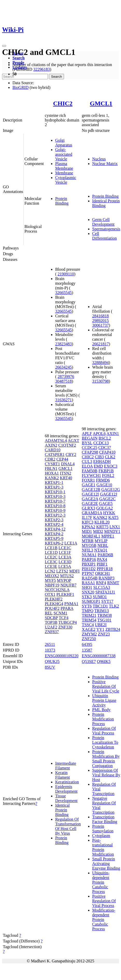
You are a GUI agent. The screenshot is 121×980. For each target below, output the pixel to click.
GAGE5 (106, 503)
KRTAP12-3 (55, 515)
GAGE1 (89, 485)
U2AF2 (51, 627)
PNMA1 (71, 604)
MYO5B (89, 545)
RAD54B (90, 578)
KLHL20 (102, 522)
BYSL (87, 443)
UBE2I (101, 625)
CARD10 (53, 450)
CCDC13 (101, 443)
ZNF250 (89, 639)
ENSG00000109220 (62, 656)
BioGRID (20, 87)
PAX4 (102, 559)
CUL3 (87, 462)
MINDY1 (112, 531)
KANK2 (52, 478)
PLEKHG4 (54, 604)
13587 (87, 650)
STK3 (87, 597)
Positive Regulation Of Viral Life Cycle (106, 686)
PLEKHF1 (65, 594)
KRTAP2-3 (54, 520)
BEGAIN (90, 438)
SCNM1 (60, 613)
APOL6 (99, 434)
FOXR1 (88, 480)
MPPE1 (108, 536)
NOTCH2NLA (57, 590)
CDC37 (105, 448)
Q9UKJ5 (52, 661)
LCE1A (71, 543)
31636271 (63, 400)
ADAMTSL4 (56, 441)
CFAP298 (90, 452)
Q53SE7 (89, 661)
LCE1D (51, 552)
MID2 (98, 531)
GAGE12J (109, 494)
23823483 (63, 344)
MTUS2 (67, 576)
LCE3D (65, 562)
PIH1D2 (89, 569)
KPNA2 (89, 527)
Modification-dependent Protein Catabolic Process (104, 920)
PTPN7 (88, 573)
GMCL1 (101, 103)
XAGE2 (89, 629)
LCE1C (65, 548)
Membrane (64, 173)
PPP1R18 (105, 569)
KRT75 (102, 527)
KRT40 (66, 478)
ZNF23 (104, 634)
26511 (50, 644)
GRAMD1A (92, 513)
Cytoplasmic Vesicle (66, 180)
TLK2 (114, 606)
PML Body (101, 710)
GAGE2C (107, 499)
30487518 (63, 381)
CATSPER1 (55, 455)
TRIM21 (89, 615)
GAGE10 (104, 485)
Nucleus (99, 159)
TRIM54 (89, 620)
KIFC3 (88, 522)
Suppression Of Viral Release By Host (106, 775)
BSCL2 (105, 438)
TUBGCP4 (67, 622)
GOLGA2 (104, 508)
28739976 (66, 377)
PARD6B (105, 555)
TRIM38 (105, 615)
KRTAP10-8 (55, 506)
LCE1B (51, 548)
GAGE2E (90, 503)
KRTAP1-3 (54, 487)
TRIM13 (102, 611)
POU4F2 (52, 608)
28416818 (101, 316)
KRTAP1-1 (54, 482)
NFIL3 (88, 550)
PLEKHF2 (54, 599)
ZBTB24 (113, 629)
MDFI (74, 571)
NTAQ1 (101, 550)
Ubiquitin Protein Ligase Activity (104, 700)
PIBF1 (102, 564)
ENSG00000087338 (99, 656)
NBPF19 (52, 585)
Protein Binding (62, 201)
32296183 (41, 69)
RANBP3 (106, 578)
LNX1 (115, 527)
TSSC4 (88, 625)
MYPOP (64, 580)
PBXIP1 (89, 564)
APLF (87, 434)
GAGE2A (90, 499)
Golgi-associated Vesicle (64, 154)
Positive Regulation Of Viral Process (104, 901)
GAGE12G (111, 489)
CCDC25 (90, 448)
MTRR (88, 541)
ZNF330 (65, 627)
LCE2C (51, 557)
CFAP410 (107, 452)
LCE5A (65, 566)
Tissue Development (66, 798)
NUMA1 (89, 555)
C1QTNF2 (67, 445)
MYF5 (50, 580)
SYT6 (87, 606)
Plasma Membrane (64, 166)
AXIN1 (113, 434)
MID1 (87, 531)
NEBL (103, 545)
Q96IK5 (104, 661)
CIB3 (99, 457)
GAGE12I (90, 494)
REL (49, 613)
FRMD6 (103, 480)
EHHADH (102, 462)
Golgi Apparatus (64, 143)
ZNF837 (52, 632)
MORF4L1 (91, 536)
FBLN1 (51, 468)
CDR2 (50, 459)
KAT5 (113, 517)
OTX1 (50, 594)
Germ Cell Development (103, 222)
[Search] (25, 77)
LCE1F (65, 552)
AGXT (73, 441)
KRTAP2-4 (54, 524)
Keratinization (67, 782)
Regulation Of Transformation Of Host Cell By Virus (68, 826)
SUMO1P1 (91, 601)
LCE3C (51, 562)
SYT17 (107, 601)
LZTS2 (62, 571)
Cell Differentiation (105, 236)
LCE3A (65, 557)
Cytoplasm (101, 836)
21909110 (66, 274)
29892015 (101, 321)
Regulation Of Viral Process (104, 731)
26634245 (63, 367)
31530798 (101, 381)
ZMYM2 (89, 634)
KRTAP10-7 (55, 501)
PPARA (67, 608)
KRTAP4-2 (54, 534)
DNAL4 (68, 464)
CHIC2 (63, 103)
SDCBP (51, 618)
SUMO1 (100, 597)
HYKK (109, 513)
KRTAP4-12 (55, 529)
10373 (50, 650)
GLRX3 (89, 508)
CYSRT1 (52, 464)
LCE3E (51, 566)
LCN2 (50, 571)
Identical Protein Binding (62, 810)
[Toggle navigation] (4, 46)
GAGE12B (91, 489)
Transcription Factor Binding (105, 819)
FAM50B (90, 471)
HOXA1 (52, 473)
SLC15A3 (102, 587)
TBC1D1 (100, 606)
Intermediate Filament (66, 766)
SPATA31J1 (105, 592)
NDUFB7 (68, 585)
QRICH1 (103, 573)
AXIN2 (51, 445)
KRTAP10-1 (55, 492)
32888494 (101, 363)
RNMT (113, 583)
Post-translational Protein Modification (103, 847)
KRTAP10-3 (55, 496)
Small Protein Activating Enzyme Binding (106, 864)
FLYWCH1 (91, 475)
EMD (98, 466)
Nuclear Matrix (105, 164)
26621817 (101, 344)
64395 (87, 644)
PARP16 (89, 559)
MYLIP (101, 541)
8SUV (50, 667)
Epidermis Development (66, 789)
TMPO (88, 611)
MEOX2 (52, 576)
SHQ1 (87, 587)
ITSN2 (66, 473)
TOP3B (51, 622)
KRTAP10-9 (55, 510)
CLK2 (110, 457)
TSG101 (104, 620)
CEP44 (62, 459)
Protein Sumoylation (103, 829)
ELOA (87, 466)
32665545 (63, 293)
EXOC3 (111, 466)
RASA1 (88, 583)
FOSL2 (108, 475)
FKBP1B (106, 471)
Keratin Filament (63, 775)
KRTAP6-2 (54, 543)
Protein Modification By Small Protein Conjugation (106, 759)
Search (19, 58)
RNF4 (101, 583)
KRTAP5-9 (54, 538)
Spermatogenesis (106, 229)
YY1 (100, 629)
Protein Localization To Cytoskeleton (105, 742)
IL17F (87, 517)
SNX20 (88, 592)
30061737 (101, 325)
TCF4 (64, 618)
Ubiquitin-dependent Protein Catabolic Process (101, 882)
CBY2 (71, 455)
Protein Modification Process (103, 719)
